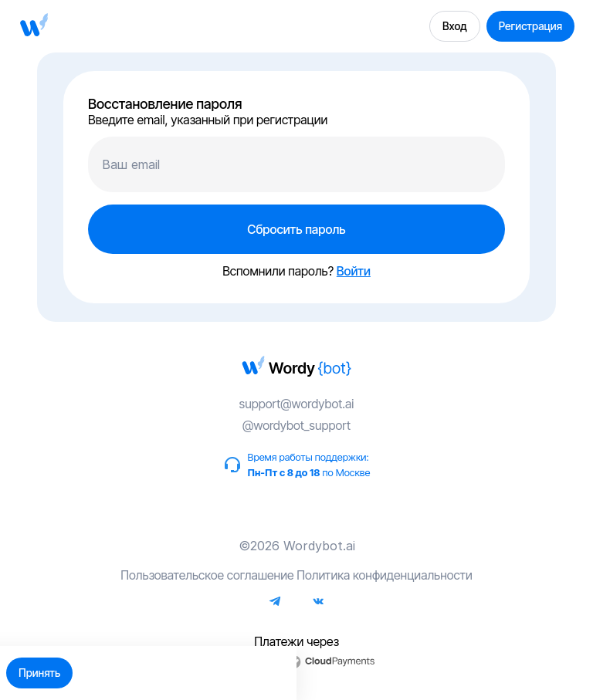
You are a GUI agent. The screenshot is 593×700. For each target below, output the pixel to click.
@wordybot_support (296, 425)
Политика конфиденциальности (385, 575)
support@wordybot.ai (297, 404)
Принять (39, 673)
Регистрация (530, 26)
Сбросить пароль (296, 229)
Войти (354, 271)
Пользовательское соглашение (207, 575)
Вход (455, 26)
